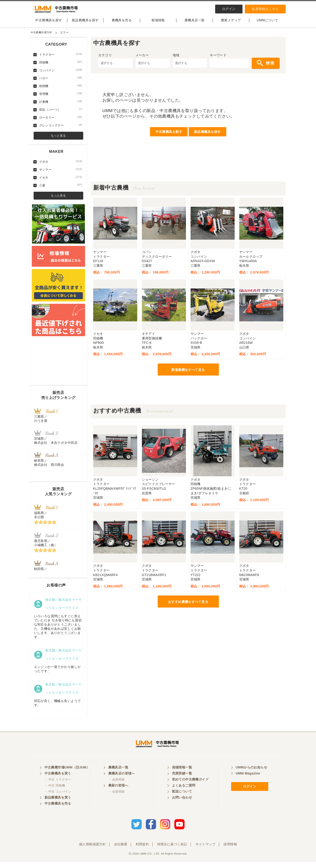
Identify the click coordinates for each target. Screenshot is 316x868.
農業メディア (231, 24)
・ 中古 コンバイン (58, 799)
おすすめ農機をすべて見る (188, 605)
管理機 (61, 97)
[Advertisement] (188, 175)
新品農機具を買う (58, 805)
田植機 (61, 66)
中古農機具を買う (58, 781)
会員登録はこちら (265, 9)
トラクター (61, 58)
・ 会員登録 (117, 787)
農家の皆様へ (118, 793)
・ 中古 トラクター (58, 787)
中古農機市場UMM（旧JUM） (67, 775)
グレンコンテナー (61, 129)
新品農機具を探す (85, 24)
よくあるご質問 (184, 793)
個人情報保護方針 (92, 850)
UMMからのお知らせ (252, 775)
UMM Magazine (248, 781)
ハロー (61, 82)
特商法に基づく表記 (172, 850)
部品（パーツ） (61, 113)
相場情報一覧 (182, 775)
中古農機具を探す (49, 24)
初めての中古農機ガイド (190, 787)
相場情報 (158, 24)
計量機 (61, 105)
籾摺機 (61, 90)
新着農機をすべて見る (188, 373)
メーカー (142, 59)
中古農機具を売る (58, 811)
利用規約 (142, 850)
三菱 (61, 189)
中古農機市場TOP (42, 36)
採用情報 (230, 850)
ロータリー (61, 121)
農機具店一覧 (195, 24)
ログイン (229, 9)
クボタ (61, 165)
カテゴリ (105, 59)
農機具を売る (122, 24)
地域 (176, 59)
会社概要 (121, 850)
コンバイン (61, 74)
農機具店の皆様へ (122, 781)
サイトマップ (206, 850)
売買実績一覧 (182, 781)
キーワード (218, 59)
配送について (182, 799)
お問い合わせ (182, 805)
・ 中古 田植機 (55, 793)
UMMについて (267, 24)
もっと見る (58, 139)
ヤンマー (61, 173)
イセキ (61, 181)
